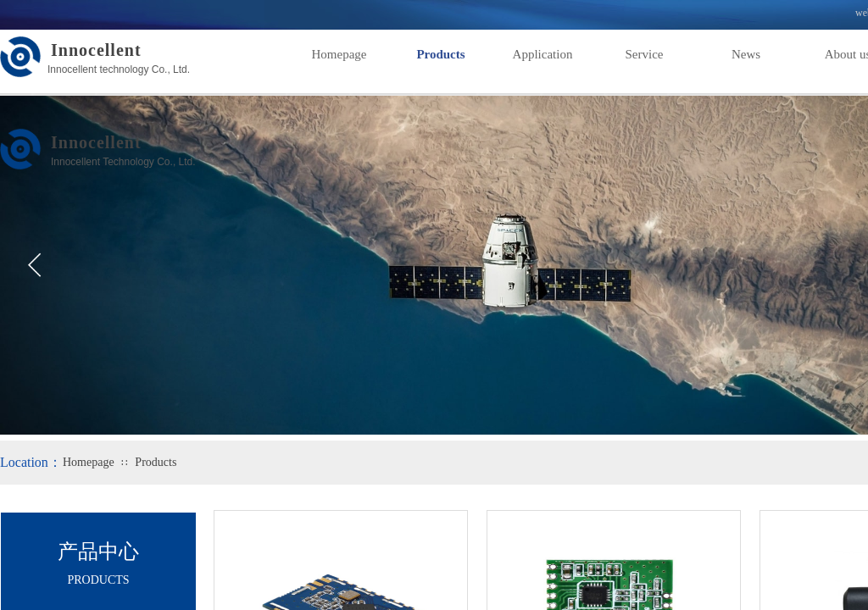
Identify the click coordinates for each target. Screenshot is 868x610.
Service (645, 54)
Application (543, 54)
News (746, 54)
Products (440, 54)
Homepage (339, 54)
